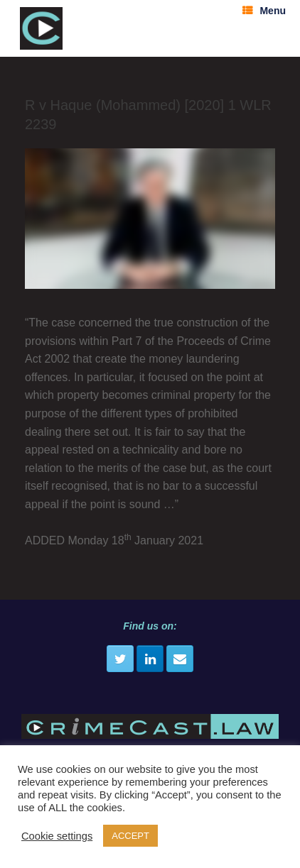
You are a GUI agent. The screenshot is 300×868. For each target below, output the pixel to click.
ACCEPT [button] (130, 836)
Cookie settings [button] (57, 836)
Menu (264, 11)
